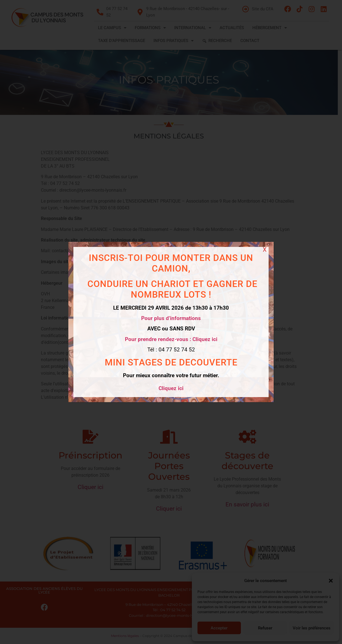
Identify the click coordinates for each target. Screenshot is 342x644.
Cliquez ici (171, 388)
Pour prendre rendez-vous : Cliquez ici (171, 339)
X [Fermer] (265, 250)
